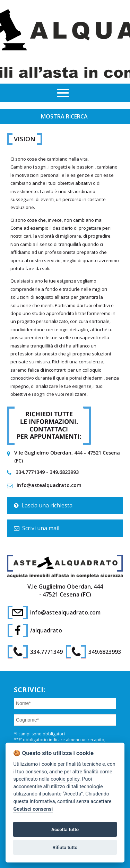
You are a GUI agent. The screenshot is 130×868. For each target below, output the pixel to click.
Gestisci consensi (33, 809)
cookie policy (65, 779)
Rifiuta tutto (65, 847)
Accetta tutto (65, 829)
